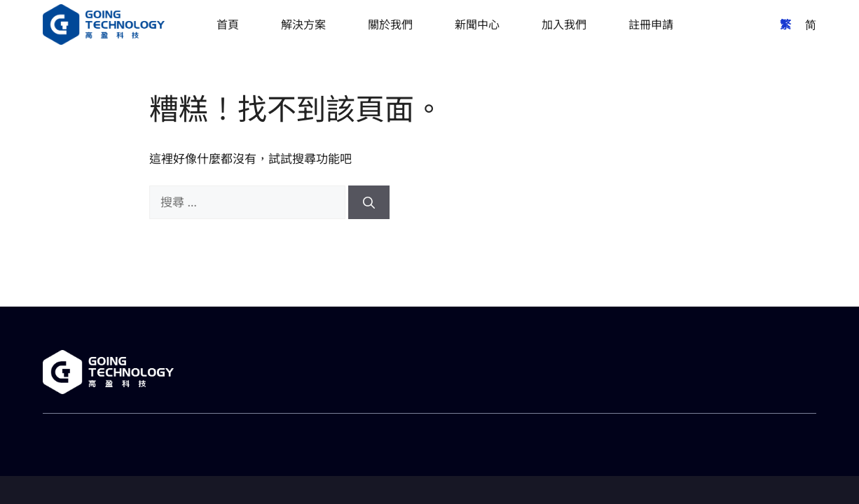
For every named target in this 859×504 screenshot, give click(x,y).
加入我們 (564, 24)
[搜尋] (369, 202)
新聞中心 (477, 24)
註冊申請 (651, 24)
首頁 (228, 24)
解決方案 (303, 24)
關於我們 (390, 24)
